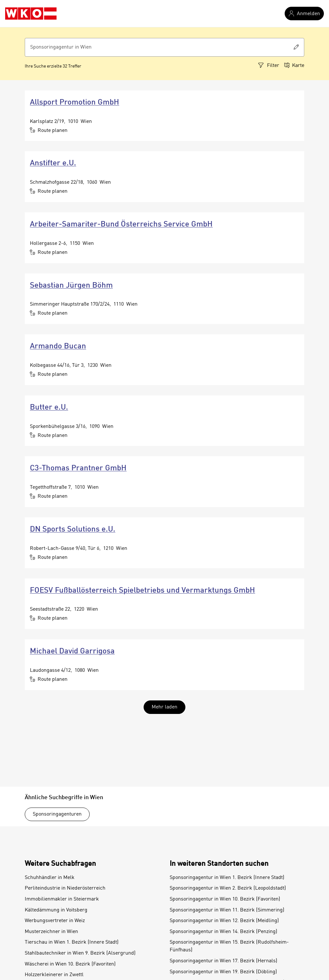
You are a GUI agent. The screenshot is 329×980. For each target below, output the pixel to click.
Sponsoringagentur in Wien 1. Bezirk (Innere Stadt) (227, 878)
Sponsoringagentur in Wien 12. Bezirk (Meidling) (224, 921)
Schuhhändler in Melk (50, 878)
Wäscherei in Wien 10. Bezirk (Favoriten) (70, 964)
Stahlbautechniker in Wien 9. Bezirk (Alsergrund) (80, 953)
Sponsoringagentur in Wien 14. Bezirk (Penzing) (223, 932)
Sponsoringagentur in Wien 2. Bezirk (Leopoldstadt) (228, 888)
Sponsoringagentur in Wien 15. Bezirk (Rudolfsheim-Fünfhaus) (229, 946)
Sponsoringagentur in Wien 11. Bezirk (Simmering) (227, 910)
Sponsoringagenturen (57, 814)
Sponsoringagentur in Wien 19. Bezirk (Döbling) (223, 972)
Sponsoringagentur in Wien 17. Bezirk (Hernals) (223, 961)
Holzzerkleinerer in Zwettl (54, 975)
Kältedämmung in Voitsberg (56, 910)
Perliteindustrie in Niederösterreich (65, 888)
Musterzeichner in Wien (51, 932)
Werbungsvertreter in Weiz (55, 921)
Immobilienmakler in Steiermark (62, 899)
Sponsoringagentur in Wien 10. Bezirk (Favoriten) (225, 899)
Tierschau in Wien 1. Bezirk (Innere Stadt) (72, 942)
